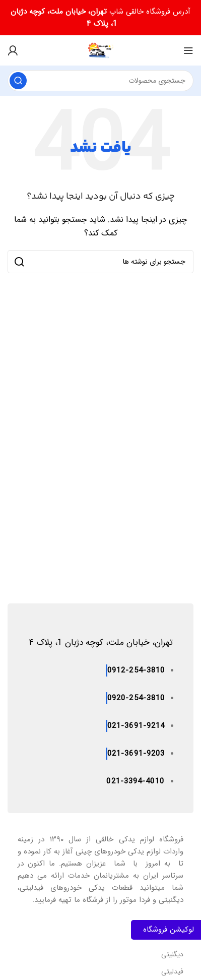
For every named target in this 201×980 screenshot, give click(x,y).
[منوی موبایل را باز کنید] (188, 50)
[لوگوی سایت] (101, 50)
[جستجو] (100, 81)
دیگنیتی (172, 954)
